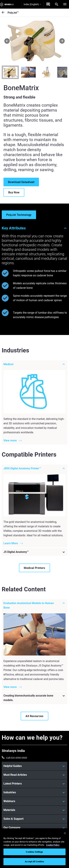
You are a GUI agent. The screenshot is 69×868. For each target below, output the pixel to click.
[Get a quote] (48, 4)
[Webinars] (34, 801)
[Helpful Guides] (34, 766)
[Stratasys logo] (7, 4)
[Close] (65, 833)
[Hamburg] (65, 4)
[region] (34, 848)
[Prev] (7, 41)
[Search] (57, 4)
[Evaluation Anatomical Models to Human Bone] (34, 605)
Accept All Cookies (34, 862)
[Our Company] (34, 828)
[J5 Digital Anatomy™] (34, 552)
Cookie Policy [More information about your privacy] (53, 845)
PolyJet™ (13, 13)
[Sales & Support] (34, 819)
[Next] (62, 41)
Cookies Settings (34, 852)
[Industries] (34, 792)
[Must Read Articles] (34, 775)
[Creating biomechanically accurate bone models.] (34, 698)
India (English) (32, 4)
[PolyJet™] (5, 13)
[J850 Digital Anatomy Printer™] (34, 468)
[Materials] (34, 810)
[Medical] (34, 364)
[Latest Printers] (34, 784)
